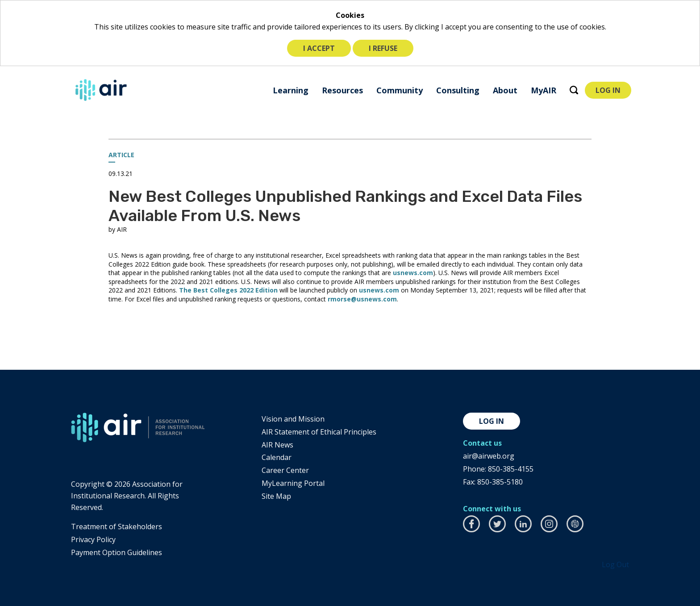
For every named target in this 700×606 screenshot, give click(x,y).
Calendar (277, 457)
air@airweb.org (489, 456)
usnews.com (413, 273)
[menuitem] (291, 90)
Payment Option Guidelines (117, 552)
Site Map (276, 496)
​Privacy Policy (93, 539)
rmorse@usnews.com (362, 299)
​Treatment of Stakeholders (117, 527)
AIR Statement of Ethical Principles (319, 432)
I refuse (383, 48)
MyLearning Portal (293, 483)
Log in (492, 421)
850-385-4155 (511, 469)
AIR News (277, 445)
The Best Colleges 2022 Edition (228, 290)
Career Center (285, 470)
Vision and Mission (293, 419)
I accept (319, 48)
